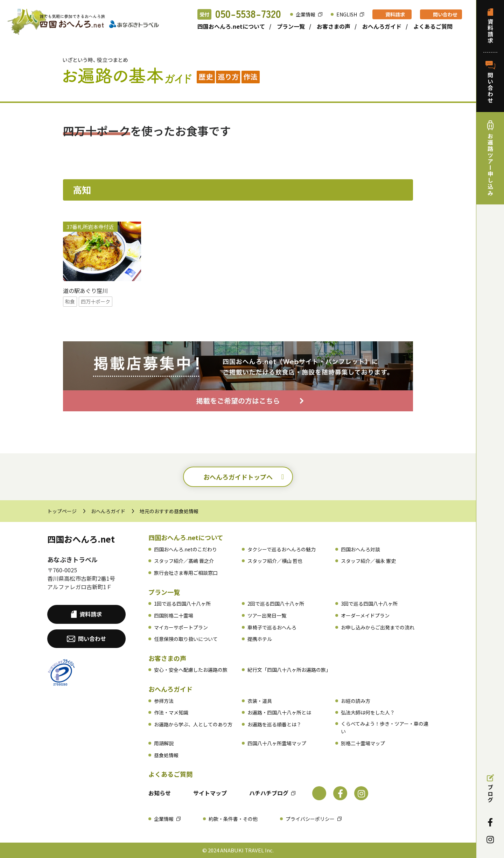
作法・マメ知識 (171, 712)
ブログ (490, 789)
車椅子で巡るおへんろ (272, 627)
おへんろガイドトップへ (238, 477)
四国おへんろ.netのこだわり (185, 549)
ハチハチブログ (269, 793)
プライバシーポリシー (310, 819)
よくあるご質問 (433, 26)
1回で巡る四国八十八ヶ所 (182, 604)
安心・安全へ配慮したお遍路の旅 (191, 670)
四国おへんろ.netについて (231, 26)
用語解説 (164, 743)
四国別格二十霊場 (174, 615)
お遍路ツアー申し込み (490, 158)
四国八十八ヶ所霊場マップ (277, 743)
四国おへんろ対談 (360, 549)
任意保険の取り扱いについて (186, 639)
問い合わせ (445, 14)
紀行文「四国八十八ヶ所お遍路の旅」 (289, 670)
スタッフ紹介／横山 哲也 (275, 561)
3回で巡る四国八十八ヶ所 (369, 604)
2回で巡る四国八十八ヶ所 (276, 604)
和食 (70, 301)
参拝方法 (164, 701)
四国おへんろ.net (81, 539)
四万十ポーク (96, 301)
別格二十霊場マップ (363, 743)
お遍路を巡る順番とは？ (274, 724)
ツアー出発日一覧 (267, 615)
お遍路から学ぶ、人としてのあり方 (193, 724)
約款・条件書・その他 (233, 819)
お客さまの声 (334, 26)
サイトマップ (210, 793)
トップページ (62, 511)
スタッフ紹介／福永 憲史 (368, 561)
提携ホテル (260, 639)
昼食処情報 (166, 755)
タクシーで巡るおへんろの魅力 (282, 549)
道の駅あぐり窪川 (85, 291)
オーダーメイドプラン (365, 615)
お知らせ (160, 793)
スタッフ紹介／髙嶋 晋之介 (184, 561)
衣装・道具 (260, 701)
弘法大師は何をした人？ (368, 712)
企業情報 (306, 14)
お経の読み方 (356, 701)
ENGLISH (347, 14)
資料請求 (395, 14)
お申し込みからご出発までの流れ (378, 627)
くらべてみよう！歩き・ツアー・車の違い (385, 727)
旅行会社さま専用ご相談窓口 (186, 573)
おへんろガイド (382, 26)
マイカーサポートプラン (181, 627)
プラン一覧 (291, 26)
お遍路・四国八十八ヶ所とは (279, 712)
